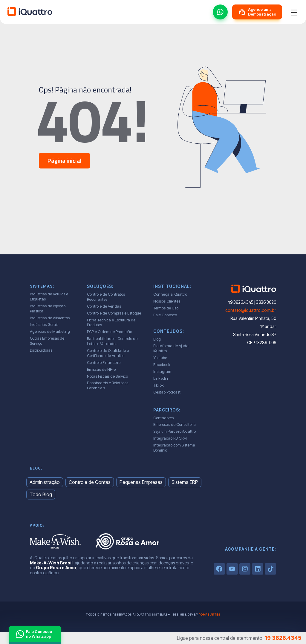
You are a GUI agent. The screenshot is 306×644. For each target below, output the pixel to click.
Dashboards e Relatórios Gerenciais (108, 385)
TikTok (159, 385)
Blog (157, 339)
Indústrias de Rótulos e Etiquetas (49, 296)
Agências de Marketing (50, 331)
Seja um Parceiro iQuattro (175, 431)
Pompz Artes (210, 615)
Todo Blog (41, 494)
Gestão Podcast (167, 392)
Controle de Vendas (104, 306)
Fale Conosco (165, 315)
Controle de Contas (90, 482)
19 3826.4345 (283, 638)
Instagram (162, 371)
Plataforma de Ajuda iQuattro (171, 348)
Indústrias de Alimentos (50, 318)
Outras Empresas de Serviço (47, 341)
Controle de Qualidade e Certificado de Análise (108, 353)
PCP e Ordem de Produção (110, 332)
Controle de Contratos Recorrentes (106, 297)
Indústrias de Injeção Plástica (48, 308)
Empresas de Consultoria (175, 424)
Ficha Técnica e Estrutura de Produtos (111, 322)
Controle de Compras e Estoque (114, 313)
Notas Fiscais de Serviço (107, 376)
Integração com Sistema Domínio (174, 448)
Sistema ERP (185, 482)
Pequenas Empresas (141, 482)
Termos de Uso (166, 308)
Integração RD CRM (170, 438)
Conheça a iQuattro (170, 294)
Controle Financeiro (104, 362)
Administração (45, 482)
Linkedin (161, 378)
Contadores (163, 418)
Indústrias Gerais (44, 324)
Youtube (160, 358)
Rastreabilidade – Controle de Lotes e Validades (112, 341)
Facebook (162, 364)
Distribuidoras (41, 350)
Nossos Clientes (167, 301)
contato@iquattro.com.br (251, 310)
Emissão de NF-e (101, 369)
